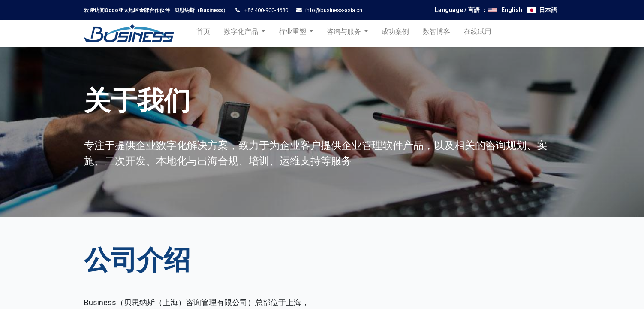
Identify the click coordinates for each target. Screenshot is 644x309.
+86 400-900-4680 (266, 10)
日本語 (548, 10)
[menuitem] (205, 33)
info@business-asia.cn (334, 10)
